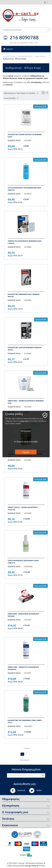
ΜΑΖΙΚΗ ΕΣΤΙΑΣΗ (25, 56)
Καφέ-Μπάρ (40, 56)
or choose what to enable (26, 441)
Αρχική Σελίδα (9, 56)
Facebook (18, 791)
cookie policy (24, 421)
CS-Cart (42, 866)
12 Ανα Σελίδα (11, 98)
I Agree (26, 452)
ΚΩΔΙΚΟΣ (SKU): (14, 140)
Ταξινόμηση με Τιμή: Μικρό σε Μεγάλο (21, 93)
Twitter (35, 791)
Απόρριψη (26, 431)
